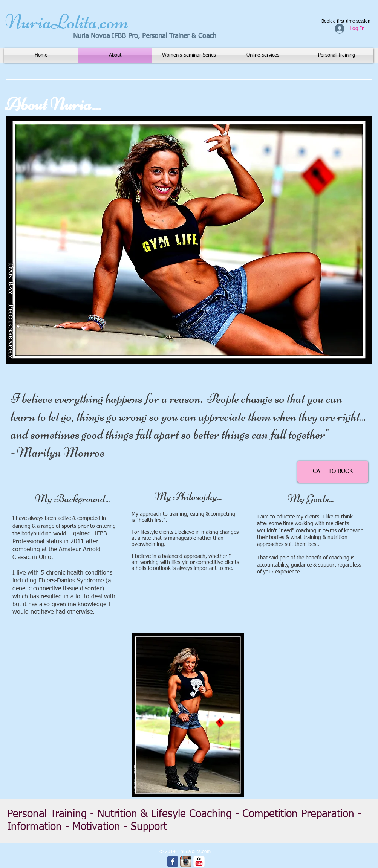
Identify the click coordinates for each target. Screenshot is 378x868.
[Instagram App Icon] (186, 862)
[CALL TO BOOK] (333, 472)
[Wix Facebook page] (173, 862)
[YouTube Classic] (199, 862)
